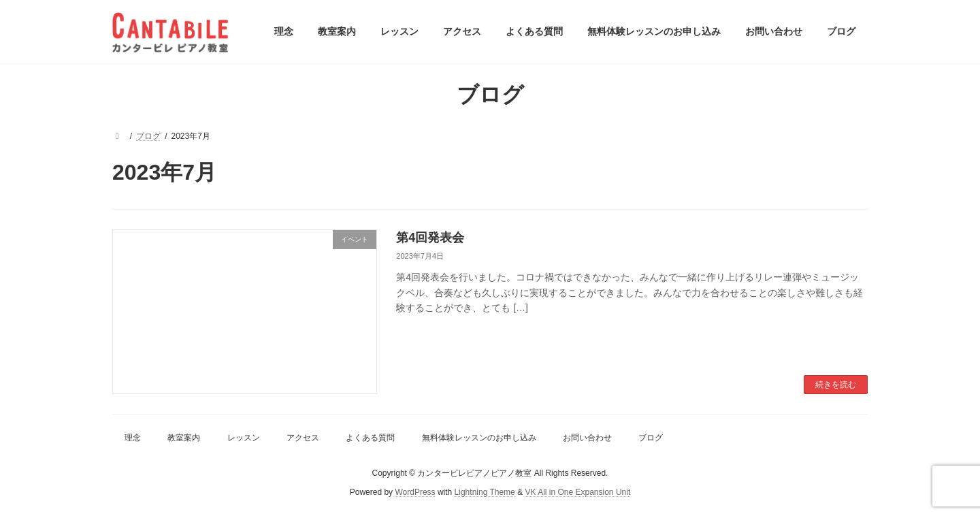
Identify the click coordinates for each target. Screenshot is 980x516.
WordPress (415, 493)
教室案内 (184, 438)
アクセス (303, 438)
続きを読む (836, 385)
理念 (133, 438)
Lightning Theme (485, 493)
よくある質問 (370, 438)
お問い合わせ (587, 438)
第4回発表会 (430, 238)
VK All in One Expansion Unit (577, 493)
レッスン (244, 438)
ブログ (651, 438)
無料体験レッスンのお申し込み (479, 438)
